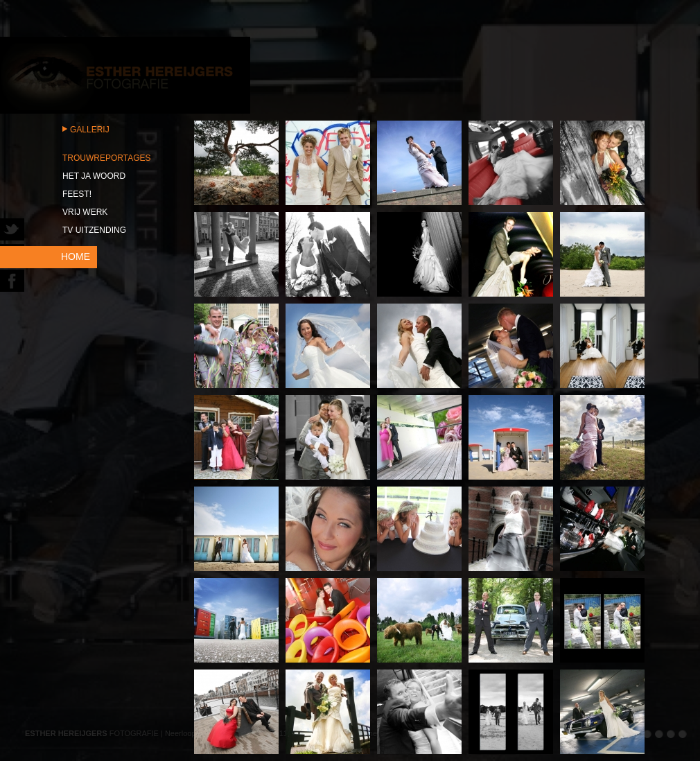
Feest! (77, 194)
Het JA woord (94, 176)
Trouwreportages (107, 158)
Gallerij (90, 130)
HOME (76, 256)
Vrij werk (85, 212)
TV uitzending (94, 230)
